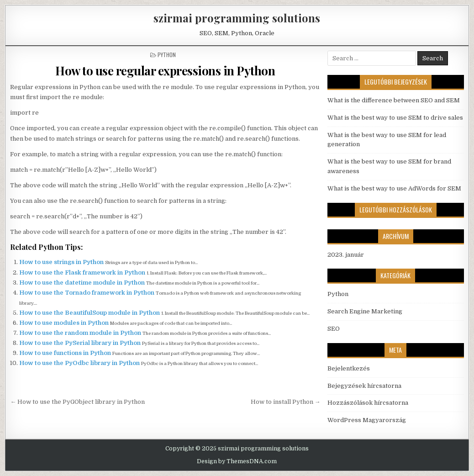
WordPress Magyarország (367, 420)
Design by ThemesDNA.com (237, 461)
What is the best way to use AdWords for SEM (394, 188)
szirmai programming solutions (237, 18)
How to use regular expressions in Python (165, 71)
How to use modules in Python (65, 323)
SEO (334, 329)
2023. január (346, 255)
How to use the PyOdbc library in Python (80, 363)
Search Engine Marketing (365, 311)
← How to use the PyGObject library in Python (77, 402)
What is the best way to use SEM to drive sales (395, 118)
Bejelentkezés (349, 368)
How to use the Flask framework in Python (83, 272)
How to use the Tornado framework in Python (87, 293)
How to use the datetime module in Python (83, 283)
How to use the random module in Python (81, 333)
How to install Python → (286, 402)
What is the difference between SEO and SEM (394, 100)
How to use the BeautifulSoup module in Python (90, 313)
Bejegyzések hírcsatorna (364, 386)
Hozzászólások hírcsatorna (368, 403)
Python (167, 55)
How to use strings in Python (62, 262)
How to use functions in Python (66, 353)
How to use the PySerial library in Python (81, 343)
